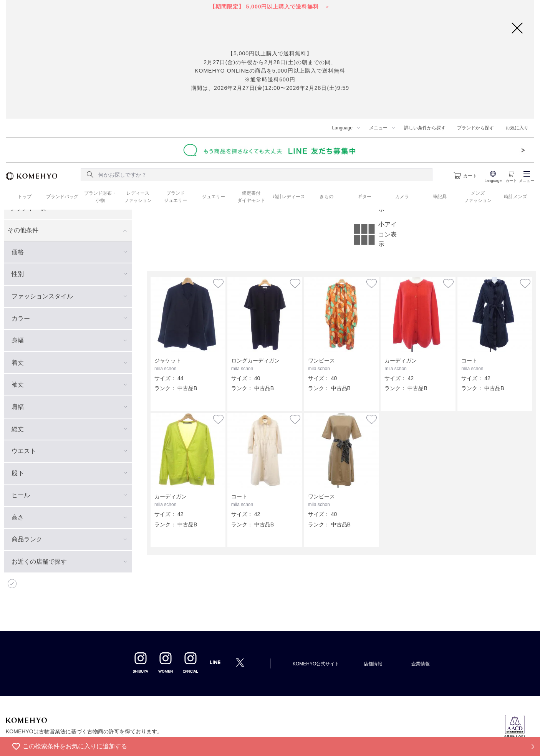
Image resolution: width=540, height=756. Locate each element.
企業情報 (421, 664)
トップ (25, 197)
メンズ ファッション (478, 197)
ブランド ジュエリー (176, 197)
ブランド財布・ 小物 (100, 197)
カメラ (402, 197)
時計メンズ (515, 197)
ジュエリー (214, 197)
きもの (326, 197)
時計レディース (289, 197)
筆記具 (440, 197)
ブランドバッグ (62, 197)
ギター (364, 197)
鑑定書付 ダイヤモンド (251, 197)
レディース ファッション (138, 197)
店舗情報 (373, 664)
